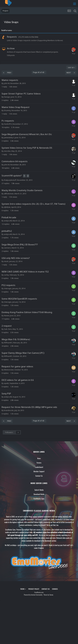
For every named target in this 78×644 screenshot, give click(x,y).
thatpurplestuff (10, 180)
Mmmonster (9, 370)
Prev (9, 73)
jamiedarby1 (9, 137)
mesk (6, 261)
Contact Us (39, 476)
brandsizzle (9, 410)
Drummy (7, 110)
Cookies (55, 589)
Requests (12, 37)
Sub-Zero (8, 329)
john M (7, 83)
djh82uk (7, 207)
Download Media (39, 494)
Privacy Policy (34, 589)
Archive (11, 48)
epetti (6, 383)
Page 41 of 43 (39, 72)
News (39, 458)
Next (69, 73)
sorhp (6, 275)
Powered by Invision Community (33, 595)
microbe (7, 151)
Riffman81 (8, 343)
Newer (7, 315)
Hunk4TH (8, 124)
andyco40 (8, 221)
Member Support (39, 471)
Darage (7, 97)
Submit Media (39, 490)
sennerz (7, 248)
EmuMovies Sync (39, 499)
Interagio (8, 288)
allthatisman (9, 194)
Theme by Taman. (49, 595)
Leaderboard (39, 467)
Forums (39, 463)
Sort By (71, 68)
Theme (23, 589)
